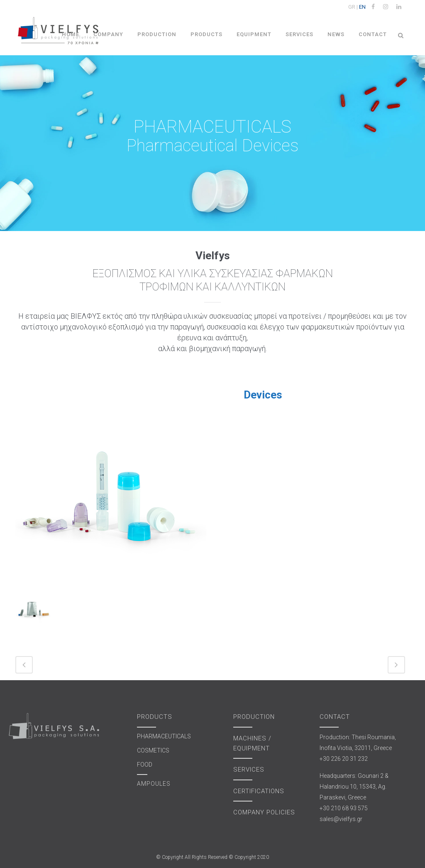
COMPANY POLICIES (264, 812)
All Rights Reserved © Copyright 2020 (227, 857)
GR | (353, 7)
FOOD (145, 765)
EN (362, 7)
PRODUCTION (254, 717)
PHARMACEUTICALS (164, 736)
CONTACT (335, 717)
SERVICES (249, 770)
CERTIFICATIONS (259, 791)
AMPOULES (154, 784)
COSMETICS (153, 750)
